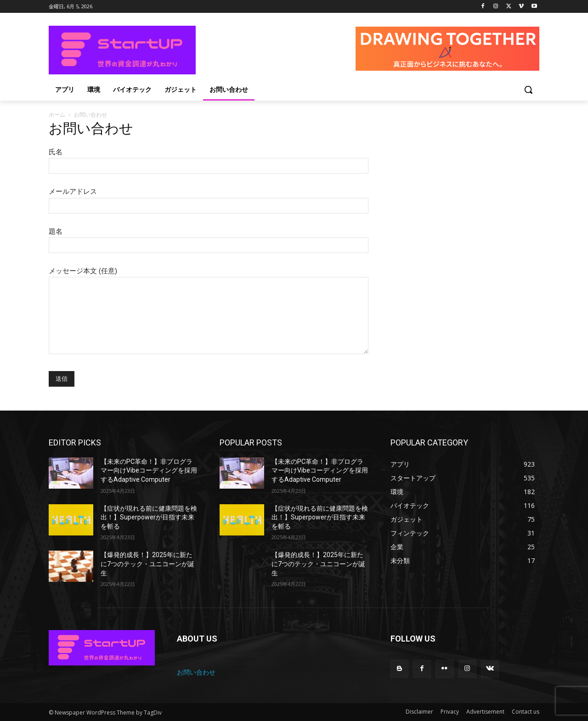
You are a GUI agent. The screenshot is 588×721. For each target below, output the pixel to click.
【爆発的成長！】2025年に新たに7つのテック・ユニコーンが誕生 (147, 564)
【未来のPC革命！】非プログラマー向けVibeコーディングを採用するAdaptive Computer (149, 470)
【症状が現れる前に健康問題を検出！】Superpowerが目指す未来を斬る (149, 517)
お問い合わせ (196, 672)
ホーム (57, 115)
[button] (528, 90)
